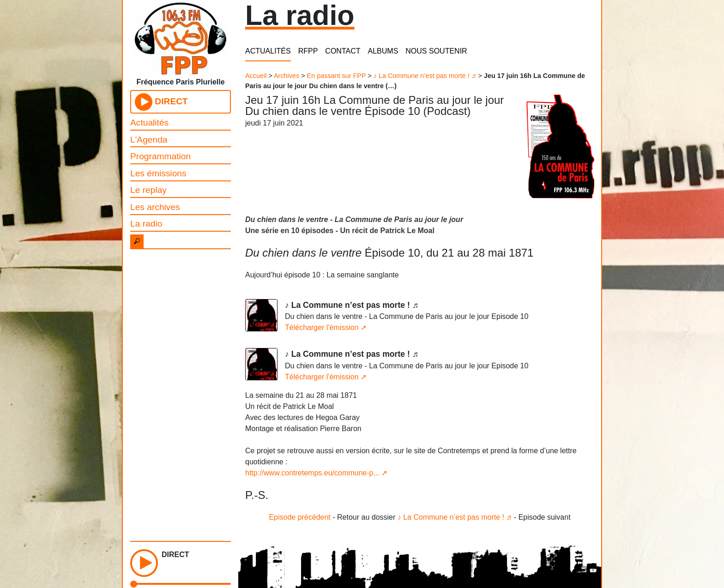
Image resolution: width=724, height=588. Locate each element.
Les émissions (158, 173)
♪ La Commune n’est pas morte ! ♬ (425, 76)
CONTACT (343, 51)
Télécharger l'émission (322, 327)
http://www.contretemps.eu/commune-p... (312, 473)
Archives (287, 76)
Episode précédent (299, 517)
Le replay (148, 190)
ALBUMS (383, 51)
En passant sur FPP (337, 76)
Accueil (256, 76)
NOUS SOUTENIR (436, 51)
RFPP (308, 51)
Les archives (155, 207)
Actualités (149, 123)
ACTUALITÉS (268, 51)
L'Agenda (149, 140)
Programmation (160, 156)
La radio (146, 224)
